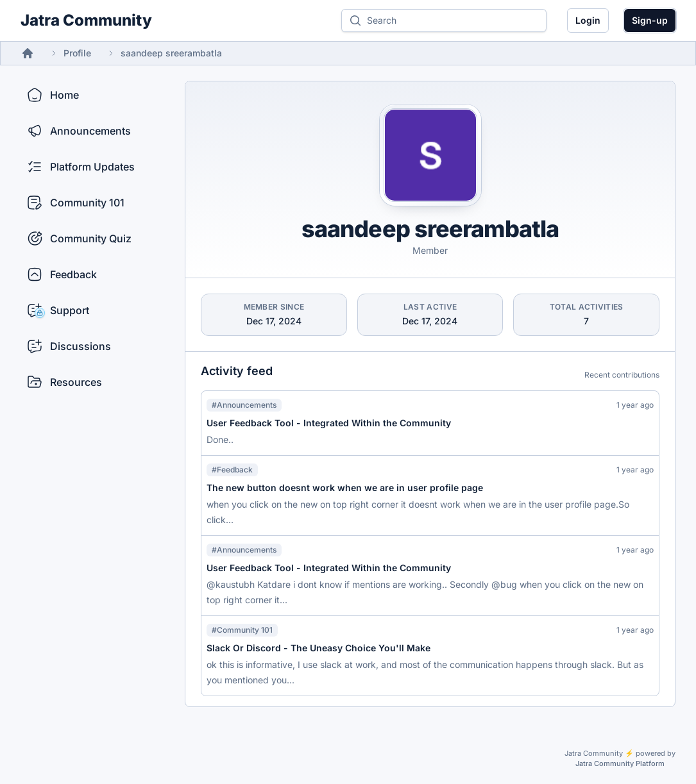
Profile (77, 53)
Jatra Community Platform (620, 763)
